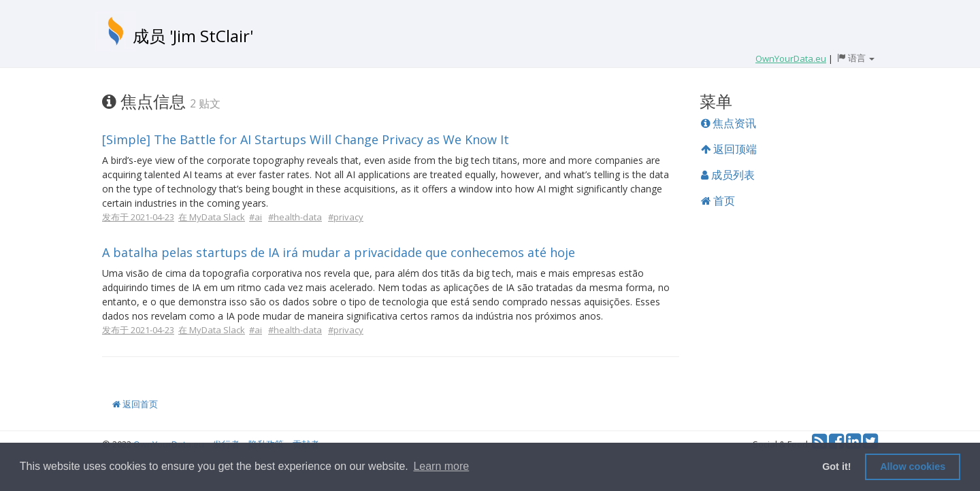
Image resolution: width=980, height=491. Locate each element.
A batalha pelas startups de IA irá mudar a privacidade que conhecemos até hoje (339, 252)
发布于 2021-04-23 (138, 217)
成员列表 (728, 175)
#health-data (295, 217)
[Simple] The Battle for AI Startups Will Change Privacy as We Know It (306, 139)
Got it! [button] (836, 467)
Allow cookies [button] (913, 467)
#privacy (346, 217)
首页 (718, 201)
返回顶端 (729, 149)
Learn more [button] (441, 466)
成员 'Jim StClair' (193, 36)
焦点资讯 (729, 123)
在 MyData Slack (212, 217)
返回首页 (135, 404)
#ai (256, 217)
